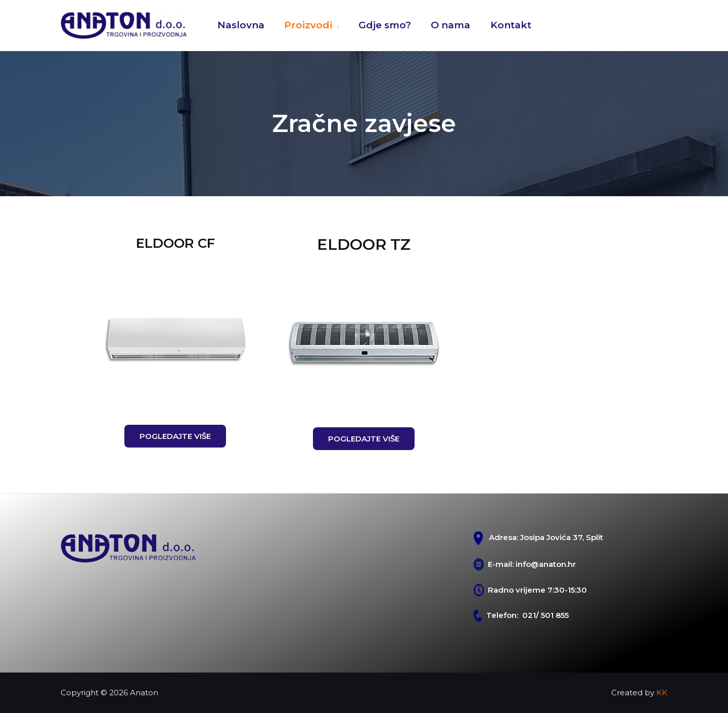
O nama (448, 25)
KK (662, 693)
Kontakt (508, 25)
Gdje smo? (383, 25)
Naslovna (240, 25)
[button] (175, 436)
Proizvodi (307, 25)
